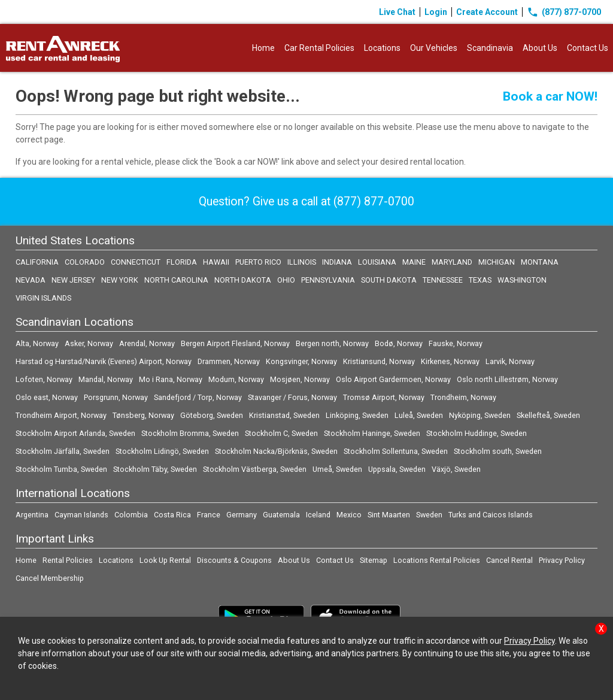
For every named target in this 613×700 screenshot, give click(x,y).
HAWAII (216, 262)
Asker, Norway (89, 343)
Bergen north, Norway (332, 343)
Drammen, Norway (229, 361)
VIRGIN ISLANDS (43, 298)
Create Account (487, 12)
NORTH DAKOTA (243, 280)
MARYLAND (452, 262)
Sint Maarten (389, 515)
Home (263, 48)
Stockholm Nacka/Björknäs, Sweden (276, 451)
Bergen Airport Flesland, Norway (235, 343)
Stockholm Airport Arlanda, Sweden (75, 433)
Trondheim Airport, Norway (61, 415)
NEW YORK (120, 280)
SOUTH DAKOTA (389, 280)
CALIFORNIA (37, 262)
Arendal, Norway (147, 343)
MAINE (414, 262)
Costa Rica (172, 515)
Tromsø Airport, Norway (384, 397)
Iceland (318, 515)
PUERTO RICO (258, 262)
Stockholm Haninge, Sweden (372, 433)
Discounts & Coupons (234, 560)
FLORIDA (182, 262)
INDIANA (337, 262)
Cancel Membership (50, 578)
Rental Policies (68, 560)
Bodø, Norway (399, 343)
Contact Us (588, 48)
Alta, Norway (37, 343)
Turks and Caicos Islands (491, 515)
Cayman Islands (81, 515)
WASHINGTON (522, 280)
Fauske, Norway (456, 343)
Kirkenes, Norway (450, 361)
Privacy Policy (562, 560)
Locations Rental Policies (437, 560)
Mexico (349, 515)
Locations (382, 48)
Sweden (429, 515)
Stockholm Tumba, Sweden (61, 469)
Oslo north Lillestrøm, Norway (507, 379)
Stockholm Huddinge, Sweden (477, 433)
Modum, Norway (236, 379)
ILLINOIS (302, 262)
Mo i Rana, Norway (171, 379)
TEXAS (480, 280)
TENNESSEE (443, 280)
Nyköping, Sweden (480, 415)
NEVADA (31, 280)
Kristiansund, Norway (379, 361)
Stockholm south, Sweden (498, 451)
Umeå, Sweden (337, 469)
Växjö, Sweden (456, 469)
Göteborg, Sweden (212, 415)
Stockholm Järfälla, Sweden (63, 451)
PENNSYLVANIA (328, 280)
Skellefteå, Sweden (548, 415)
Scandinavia (490, 48)
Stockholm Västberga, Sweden (255, 469)
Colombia (131, 515)
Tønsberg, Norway (143, 415)
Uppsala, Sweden (397, 469)
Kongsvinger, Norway (301, 361)
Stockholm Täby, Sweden (155, 469)
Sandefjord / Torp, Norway (198, 397)
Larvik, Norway (510, 361)
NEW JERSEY (73, 280)
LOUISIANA (377, 262)
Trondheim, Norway (463, 397)
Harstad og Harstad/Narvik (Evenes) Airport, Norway (104, 361)
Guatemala (281, 515)
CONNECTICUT (136, 262)
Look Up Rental (165, 560)
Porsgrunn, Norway (116, 397)
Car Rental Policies (319, 48)
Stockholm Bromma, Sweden (190, 433)
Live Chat (397, 12)
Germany (242, 515)
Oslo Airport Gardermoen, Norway (393, 379)
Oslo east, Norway (47, 397)
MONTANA (540, 262)
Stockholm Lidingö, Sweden (162, 451)
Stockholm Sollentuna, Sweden (396, 451)
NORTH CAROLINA (176, 280)
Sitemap (374, 560)
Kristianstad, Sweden (284, 415)
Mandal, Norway (106, 379)
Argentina (32, 515)
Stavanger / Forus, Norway (292, 397)
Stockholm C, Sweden (281, 433)
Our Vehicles (434, 48)
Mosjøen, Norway (300, 379)
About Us (540, 48)
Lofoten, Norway (44, 379)
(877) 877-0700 (564, 12)
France (209, 515)
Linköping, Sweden (357, 415)
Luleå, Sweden (419, 415)
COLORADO (85, 262)
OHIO (286, 280)
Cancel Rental (509, 560)
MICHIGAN (497, 262)
